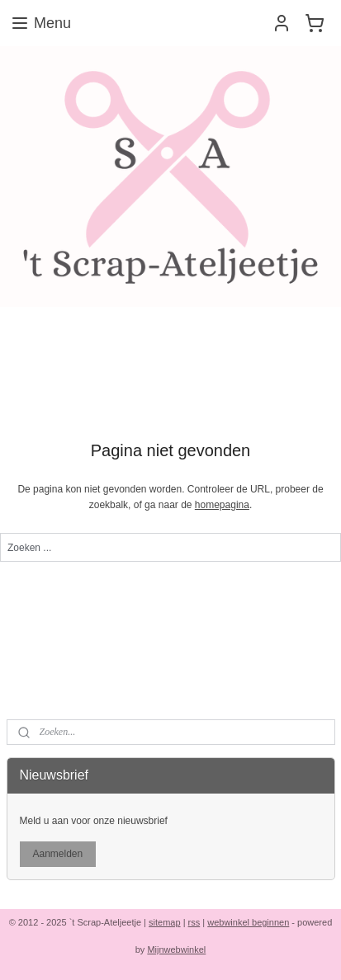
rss (194, 922)
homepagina (222, 505)
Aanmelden (57, 854)
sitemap (165, 922)
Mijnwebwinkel (176, 949)
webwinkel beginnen (248, 922)
